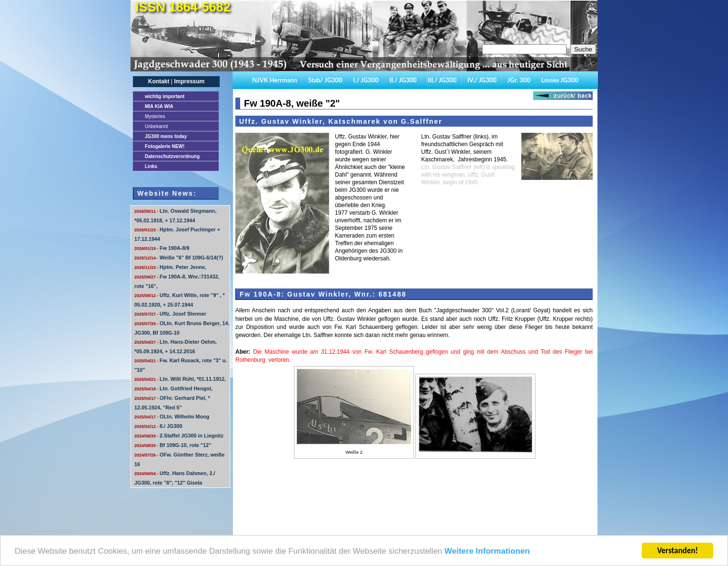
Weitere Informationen (487, 555)
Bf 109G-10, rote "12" (173, 445)
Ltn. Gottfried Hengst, (173, 388)
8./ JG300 (158, 426)
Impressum (189, 81)
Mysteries (155, 116)
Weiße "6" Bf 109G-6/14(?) (179, 258)
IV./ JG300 (482, 80)
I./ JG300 (366, 80)
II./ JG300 (403, 80)
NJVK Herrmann (275, 80)
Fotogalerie (165, 146)
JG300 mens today (166, 136)
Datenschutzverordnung (172, 156)
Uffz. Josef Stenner (170, 314)
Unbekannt (156, 126)
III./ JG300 (442, 80)
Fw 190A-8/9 (162, 248)
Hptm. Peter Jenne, (170, 267)
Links (151, 166)
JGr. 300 (519, 80)
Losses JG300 (560, 80)
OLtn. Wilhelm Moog (172, 417)
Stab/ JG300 (325, 80)
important (165, 96)
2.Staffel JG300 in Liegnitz (179, 436)
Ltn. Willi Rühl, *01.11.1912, (180, 379)
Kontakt (159, 81)
